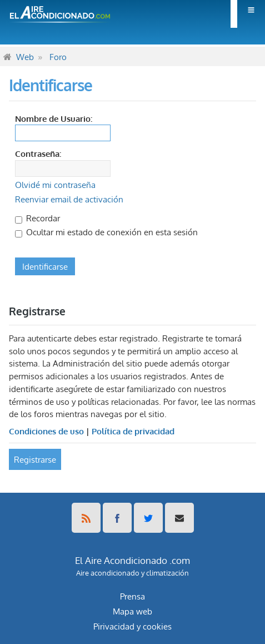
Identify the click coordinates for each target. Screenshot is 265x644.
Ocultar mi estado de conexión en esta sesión (106, 232)
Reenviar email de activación (69, 199)
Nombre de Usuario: (54, 118)
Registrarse (35, 459)
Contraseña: (38, 153)
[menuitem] (248, 14)
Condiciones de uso (46, 431)
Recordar (37, 218)
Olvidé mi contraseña (55, 185)
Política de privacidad (133, 431)
